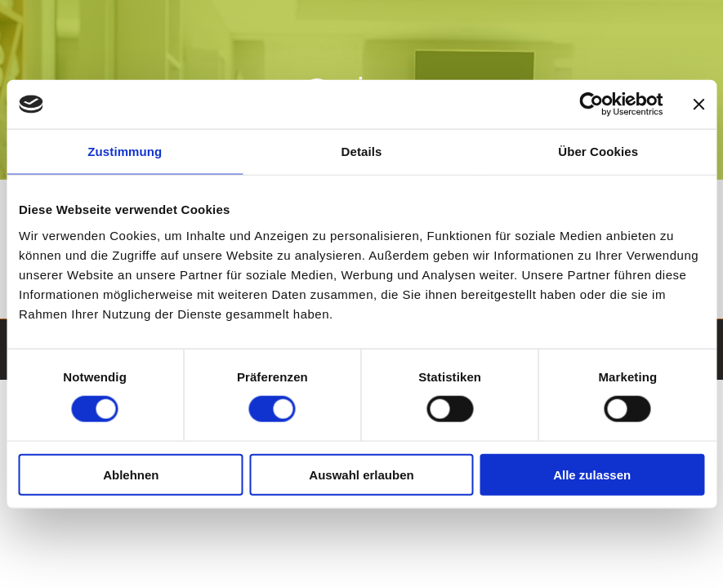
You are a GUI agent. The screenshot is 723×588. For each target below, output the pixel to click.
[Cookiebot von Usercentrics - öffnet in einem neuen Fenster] (591, 105)
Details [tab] (362, 151)
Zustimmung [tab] (125, 151)
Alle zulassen (592, 474)
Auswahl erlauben (361, 474)
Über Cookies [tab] (598, 151)
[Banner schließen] (698, 105)
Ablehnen (131, 474)
